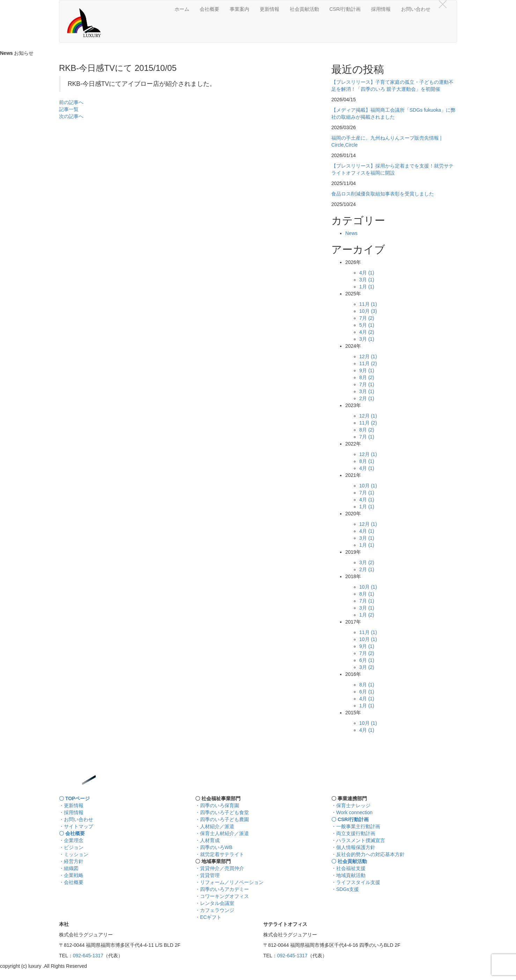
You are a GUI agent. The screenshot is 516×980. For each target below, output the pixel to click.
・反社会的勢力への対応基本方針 (368, 854)
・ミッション (74, 854)
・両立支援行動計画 (353, 833)
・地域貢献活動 (348, 875)
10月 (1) (368, 486)
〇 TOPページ (74, 798)
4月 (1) (367, 273)
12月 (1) (368, 356)
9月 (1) (367, 370)
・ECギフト (208, 917)
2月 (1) (367, 398)
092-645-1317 (88, 956)
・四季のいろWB (214, 847)
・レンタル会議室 (215, 903)
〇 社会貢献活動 (349, 861)
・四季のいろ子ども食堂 (222, 812)
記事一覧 (69, 109)
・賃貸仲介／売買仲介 (220, 868)
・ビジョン (71, 847)
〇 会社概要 (72, 833)
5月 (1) (367, 325)
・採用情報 (71, 812)
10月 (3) (368, 311)
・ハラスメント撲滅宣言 (358, 840)
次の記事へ (71, 116)
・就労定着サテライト (220, 854)
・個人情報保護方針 (353, 847)
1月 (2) (367, 615)
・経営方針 (71, 861)
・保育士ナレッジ (351, 805)
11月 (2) (368, 363)
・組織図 (69, 868)
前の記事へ (71, 102)
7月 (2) (367, 318)
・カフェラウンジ (215, 910)
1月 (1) (367, 287)
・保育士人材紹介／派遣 (222, 833)
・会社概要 (71, 882)
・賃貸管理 (207, 875)
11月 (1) (368, 304)
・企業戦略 (71, 875)
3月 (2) (367, 562)
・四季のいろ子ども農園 (222, 819)
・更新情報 (71, 805)
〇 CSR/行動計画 (350, 819)
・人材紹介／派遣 (215, 826)
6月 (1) (367, 660)
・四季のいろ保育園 (217, 805)
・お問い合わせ (76, 819)
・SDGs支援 (345, 889)
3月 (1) (367, 280)
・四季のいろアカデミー (222, 889)
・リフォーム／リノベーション (229, 882)
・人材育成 (207, 840)
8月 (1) (367, 461)
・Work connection (352, 812)
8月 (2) (367, 377)
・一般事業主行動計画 (356, 826)
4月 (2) (367, 332)
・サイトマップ (76, 826)
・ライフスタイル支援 (356, 882)
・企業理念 (71, 840)
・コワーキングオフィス (222, 896)
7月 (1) (367, 384)
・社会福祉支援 (348, 868)
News (351, 233)
